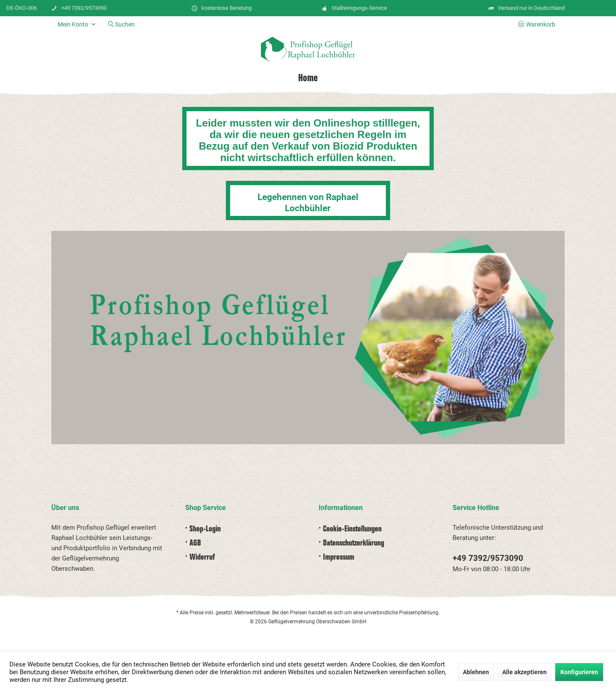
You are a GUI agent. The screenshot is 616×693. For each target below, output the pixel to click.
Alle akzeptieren (524, 672)
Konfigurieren (579, 672)
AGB (195, 543)
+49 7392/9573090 (488, 558)
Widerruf (202, 557)
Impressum (339, 557)
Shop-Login (205, 529)
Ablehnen (476, 672)
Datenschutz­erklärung (354, 543)
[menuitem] (538, 24)
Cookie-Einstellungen (352, 529)
